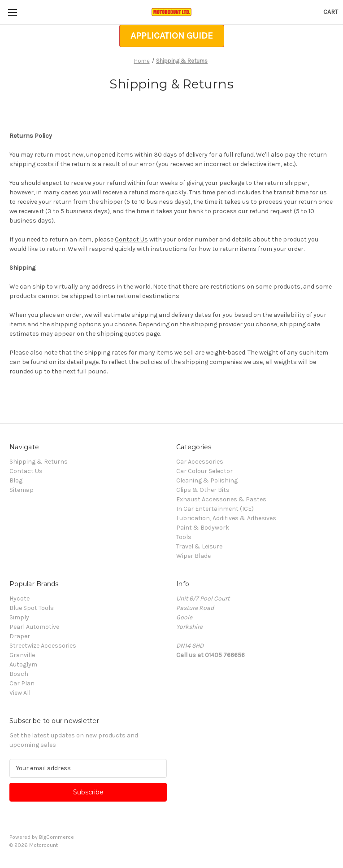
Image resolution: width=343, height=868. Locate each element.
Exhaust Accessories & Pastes (221, 499)
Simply (19, 617)
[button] (172, 36)
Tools (184, 537)
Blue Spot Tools (32, 608)
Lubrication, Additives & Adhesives (226, 518)
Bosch (19, 674)
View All (20, 693)
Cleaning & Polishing (207, 480)
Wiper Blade (193, 556)
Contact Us (131, 239)
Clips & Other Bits (203, 490)
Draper (20, 636)
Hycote (20, 598)
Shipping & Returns (39, 462)
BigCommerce (56, 837)
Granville (22, 655)
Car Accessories (200, 462)
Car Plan (22, 683)
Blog (16, 480)
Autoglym (23, 664)
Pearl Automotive (34, 627)
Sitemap (22, 490)
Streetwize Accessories (43, 646)
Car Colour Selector (204, 471)
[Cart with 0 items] (331, 12)
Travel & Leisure (199, 546)
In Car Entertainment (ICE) (215, 509)
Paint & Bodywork (203, 528)
